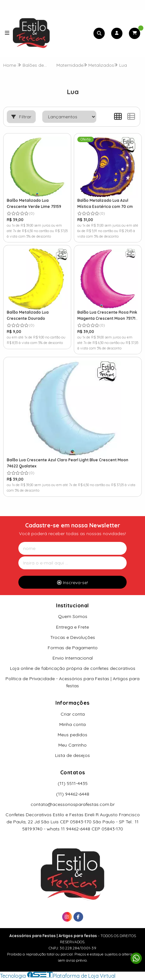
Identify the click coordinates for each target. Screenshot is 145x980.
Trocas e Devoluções (73, 637)
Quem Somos (73, 616)
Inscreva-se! (72, 583)
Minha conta (72, 724)
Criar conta (73, 714)
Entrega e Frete (72, 627)
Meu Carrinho (72, 745)
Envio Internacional (73, 658)
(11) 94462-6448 (73, 794)
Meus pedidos (72, 735)
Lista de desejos (72, 755)
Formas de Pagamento (73, 648)
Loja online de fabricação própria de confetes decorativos (73, 668)
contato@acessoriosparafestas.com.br (73, 804)
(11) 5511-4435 (73, 783)
